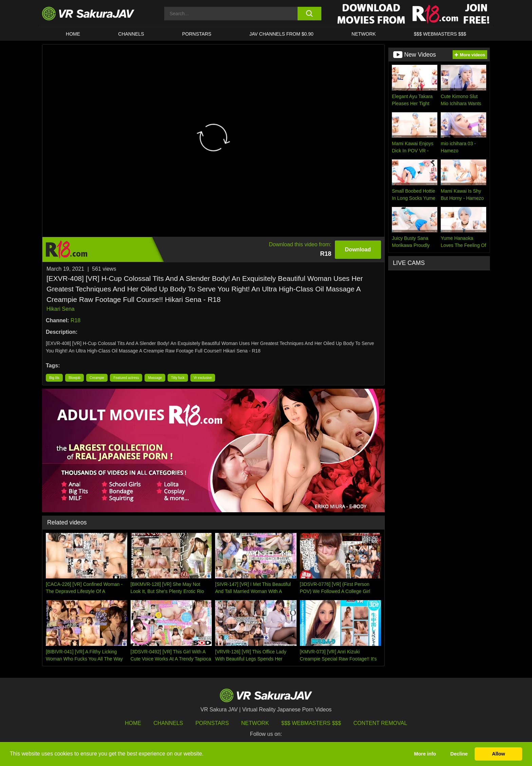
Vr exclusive (203, 378)
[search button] (309, 14)
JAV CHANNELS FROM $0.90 (281, 34)
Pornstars (197, 34)
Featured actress (126, 378)
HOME (73, 34)
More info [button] (425, 754)
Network (364, 34)
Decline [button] (459, 754)
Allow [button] (498, 754)
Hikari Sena (61, 309)
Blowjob (74, 378)
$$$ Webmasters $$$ (311, 723)
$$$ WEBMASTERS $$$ (440, 34)
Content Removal (381, 723)
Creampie (97, 378)
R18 (75, 320)
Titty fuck (178, 378)
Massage (155, 378)
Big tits (54, 378)
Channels (131, 34)
